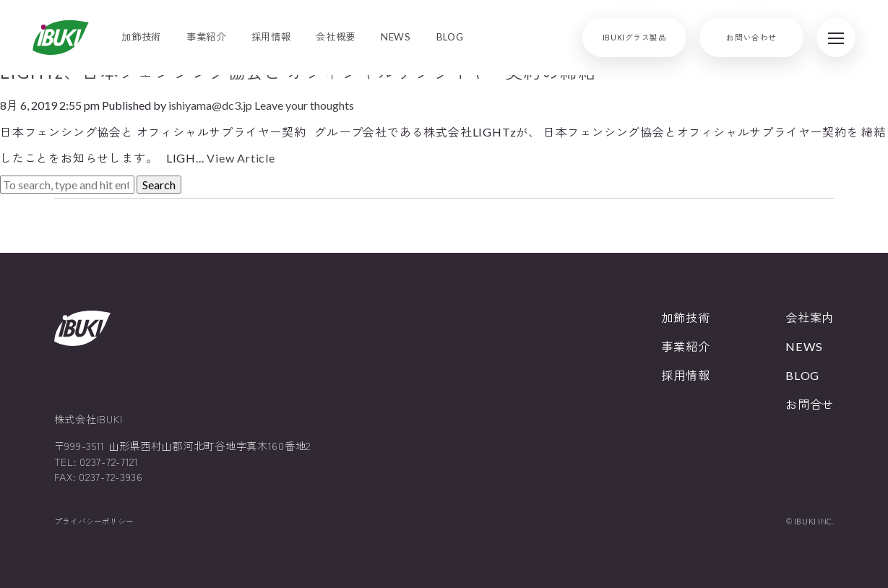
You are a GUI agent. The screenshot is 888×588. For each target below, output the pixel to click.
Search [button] (159, 185)
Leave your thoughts (304, 105)
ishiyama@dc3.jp (210, 105)
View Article (241, 158)
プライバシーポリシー (94, 521)
